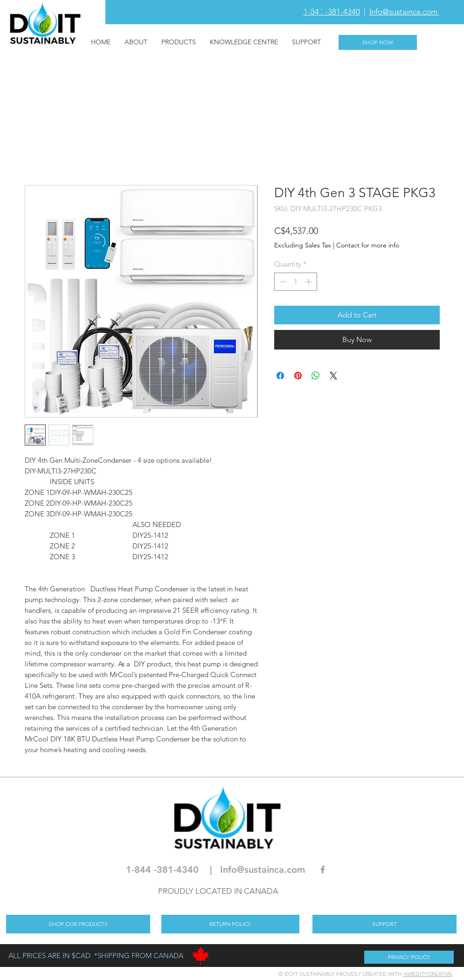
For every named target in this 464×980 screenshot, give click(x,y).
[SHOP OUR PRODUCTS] (78, 924)
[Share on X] (333, 376)
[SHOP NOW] (378, 42)
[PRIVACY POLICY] (409, 957)
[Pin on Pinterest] (298, 376)
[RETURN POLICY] (230, 924)
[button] (314, 12)
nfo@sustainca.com (264, 870)
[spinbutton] (295, 282)
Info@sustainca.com (404, 12)
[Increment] (309, 282)
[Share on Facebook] (280, 376)
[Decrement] (282, 282)
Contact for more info (368, 245)
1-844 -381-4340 (332, 12)
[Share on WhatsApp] (316, 376)
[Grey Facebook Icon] (323, 870)
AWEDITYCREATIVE (428, 974)
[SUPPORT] (384, 924)
